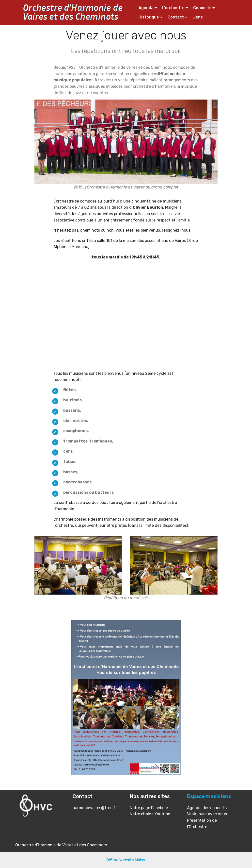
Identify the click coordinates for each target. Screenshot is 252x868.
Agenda (146, 8)
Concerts (202, 8)
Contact (176, 17)
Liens (198, 17)
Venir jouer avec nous (207, 814)
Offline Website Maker (126, 860)
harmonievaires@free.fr (95, 808)
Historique (149, 17)
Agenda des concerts (207, 808)
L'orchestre (173, 8)
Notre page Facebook (149, 808)
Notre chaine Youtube (150, 814)
